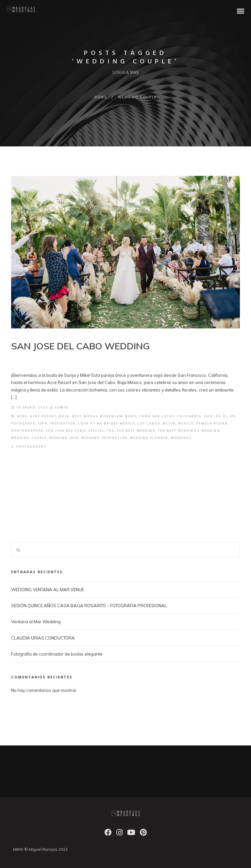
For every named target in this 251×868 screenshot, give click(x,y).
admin (59, 408)
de (218, 416)
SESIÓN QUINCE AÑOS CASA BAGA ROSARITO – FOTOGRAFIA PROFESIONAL (89, 606)
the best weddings (178, 431)
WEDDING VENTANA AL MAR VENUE (48, 590)
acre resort (43, 416)
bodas (91, 416)
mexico (186, 424)
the (111, 431)
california (189, 416)
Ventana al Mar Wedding (36, 622)
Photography (31, 447)
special (96, 431)
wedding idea (64, 438)
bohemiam (111, 416)
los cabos (149, 424)
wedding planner (149, 438)
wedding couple (29, 438)
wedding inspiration (104, 438)
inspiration (63, 424)
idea (43, 424)
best (77, 416)
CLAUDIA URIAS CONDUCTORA (43, 638)
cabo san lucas (157, 416)
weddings (181, 438)
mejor (169, 424)
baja (64, 416)
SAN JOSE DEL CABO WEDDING (80, 346)
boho (131, 416)
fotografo (23, 424)
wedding (211, 431)
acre (22, 416)
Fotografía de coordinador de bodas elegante (57, 654)
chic (209, 416)
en (233, 416)
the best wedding (136, 431)
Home (101, 97)
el (226, 416)
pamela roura (212, 424)
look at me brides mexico (107, 424)
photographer (27, 431)
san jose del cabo (66, 431)
